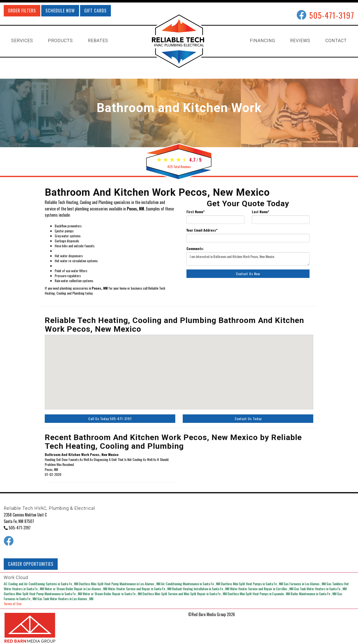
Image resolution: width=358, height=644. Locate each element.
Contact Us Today (248, 419)
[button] (255, 370)
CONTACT (336, 40)
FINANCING (263, 40)
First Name (196, 212)
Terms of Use (13, 604)
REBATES (98, 40)
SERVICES (22, 40)
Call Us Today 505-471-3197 (110, 419)
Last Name (261, 212)
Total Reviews (179, 166)
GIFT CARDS (95, 10)
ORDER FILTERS (22, 10)
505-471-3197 (332, 15)
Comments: (195, 249)
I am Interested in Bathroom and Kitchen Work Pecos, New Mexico (248, 259)
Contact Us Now (248, 274)
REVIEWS (300, 40)
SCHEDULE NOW (60, 10)
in (41, 584)
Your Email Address (202, 230)
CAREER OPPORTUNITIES (31, 564)
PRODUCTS (60, 40)
